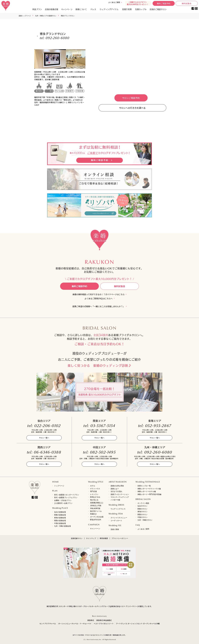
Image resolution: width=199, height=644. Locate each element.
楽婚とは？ (115, 489)
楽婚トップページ (25, 16)
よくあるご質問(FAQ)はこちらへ (98, 299)
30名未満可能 (95, 508)
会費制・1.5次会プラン (63, 500)
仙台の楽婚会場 (60, 512)
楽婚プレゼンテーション (120, 494)
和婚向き (93, 514)
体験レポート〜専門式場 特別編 (149, 494)
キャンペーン (95, 529)
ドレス (93, 9)
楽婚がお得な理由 (117, 486)
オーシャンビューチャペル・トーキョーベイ (75, 623)
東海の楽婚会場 (60, 518)
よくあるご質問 (114, 2)
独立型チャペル (96, 511)
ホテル (93, 486)
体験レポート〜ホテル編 (147, 491)
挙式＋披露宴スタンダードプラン (67, 495)
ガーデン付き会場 (97, 517)
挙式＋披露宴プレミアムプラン (66, 498)
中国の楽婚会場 (60, 523)
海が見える (94, 500)
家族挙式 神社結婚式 (104, 620)
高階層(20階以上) (97, 503)
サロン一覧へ (44, 438)
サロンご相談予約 (131, 98)
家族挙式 (91, 620)
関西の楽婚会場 (60, 521)
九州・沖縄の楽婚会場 (62, 526)
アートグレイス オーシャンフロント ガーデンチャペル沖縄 (138, 623)
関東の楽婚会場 (60, 515)
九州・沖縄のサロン (145, 520)
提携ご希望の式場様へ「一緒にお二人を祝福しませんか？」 (99, 306)
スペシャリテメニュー (119, 518)
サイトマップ (91, 538)
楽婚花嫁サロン (77, 538)
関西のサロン (142, 515)
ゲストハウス (95, 489)
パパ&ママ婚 (115, 500)
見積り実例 (127, 9)
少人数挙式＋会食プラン (63, 503)
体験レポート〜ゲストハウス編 (149, 489)
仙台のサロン (142, 506)
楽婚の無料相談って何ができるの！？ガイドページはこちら (99, 294)
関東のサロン (142, 509)
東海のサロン (142, 512)
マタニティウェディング (120, 497)
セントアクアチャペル (48, 623)
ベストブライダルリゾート (104, 623)
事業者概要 (104, 538)
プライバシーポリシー (120, 538)
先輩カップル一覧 (144, 486)
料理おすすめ (95, 497)
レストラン (94, 494)
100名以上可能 (96, 506)
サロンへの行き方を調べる (132, 108)
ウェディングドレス (118, 509)
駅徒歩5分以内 (96, 520)
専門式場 (93, 491)
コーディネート (116, 521)
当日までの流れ (116, 491)
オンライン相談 (143, 503)
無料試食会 (187, 3)
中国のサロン (142, 517)
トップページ (59, 486)
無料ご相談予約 (164, 3)
